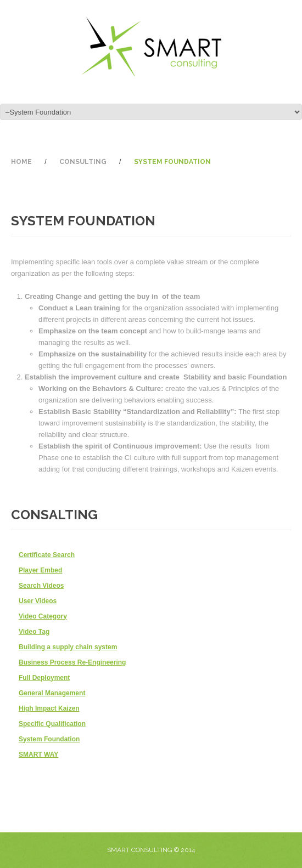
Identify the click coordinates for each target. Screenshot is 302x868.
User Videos (38, 601)
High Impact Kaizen (49, 708)
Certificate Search (47, 555)
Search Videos (41, 586)
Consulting (83, 162)
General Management (52, 693)
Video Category (43, 616)
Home (21, 162)
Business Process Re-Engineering (72, 662)
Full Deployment (44, 678)
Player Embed (40, 570)
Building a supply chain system (68, 647)
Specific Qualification (52, 724)
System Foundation (49, 739)
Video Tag (34, 632)
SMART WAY (38, 754)
